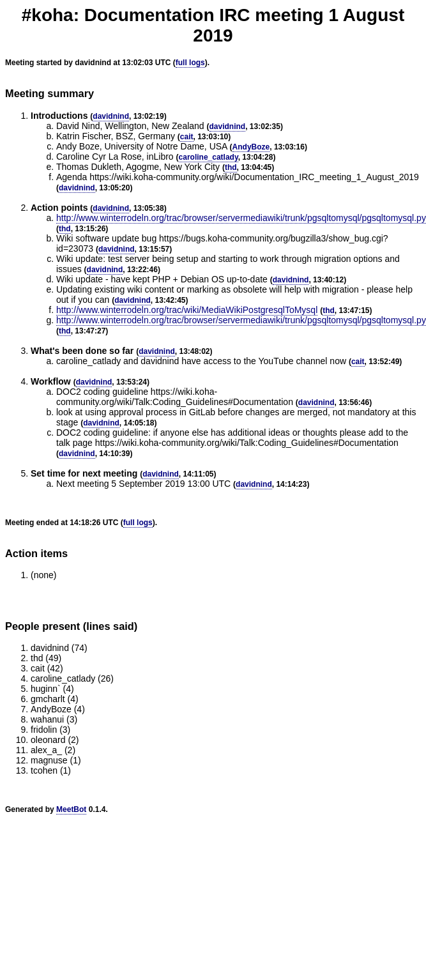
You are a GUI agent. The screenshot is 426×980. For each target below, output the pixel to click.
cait (187, 137)
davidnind (111, 116)
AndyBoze (251, 147)
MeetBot (71, 809)
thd (231, 167)
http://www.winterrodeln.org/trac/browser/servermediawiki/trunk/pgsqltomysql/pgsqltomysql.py (241, 218)
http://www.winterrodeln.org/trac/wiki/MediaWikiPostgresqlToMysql (187, 310)
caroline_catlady (209, 157)
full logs (190, 63)
